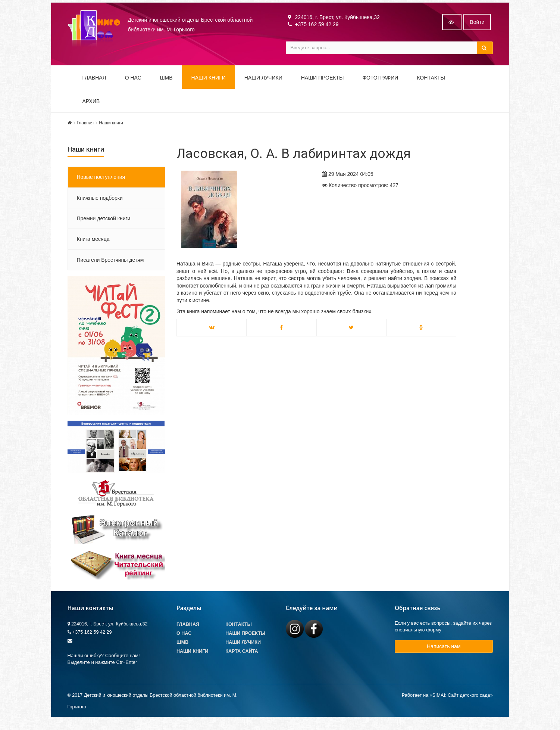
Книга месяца (93, 245)
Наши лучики (243, 648)
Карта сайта (242, 657)
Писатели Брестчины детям (110, 265)
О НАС (133, 83)
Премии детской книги (104, 224)
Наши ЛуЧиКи (263, 83)
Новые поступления (101, 183)
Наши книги (209, 83)
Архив (91, 106)
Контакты (431, 83)
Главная (94, 83)
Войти (477, 27)
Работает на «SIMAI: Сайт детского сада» (447, 701)
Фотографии (380, 83)
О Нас (184, 639)
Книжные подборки (100, 203)
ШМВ (166, 83)
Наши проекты (323, 83)
